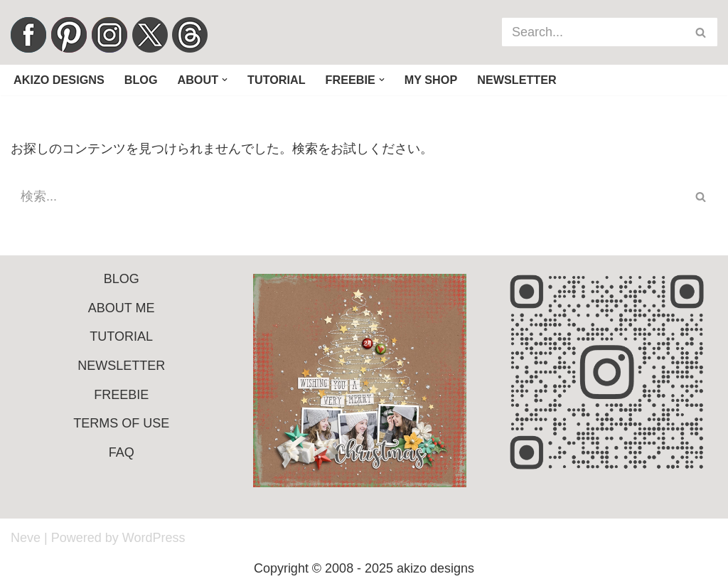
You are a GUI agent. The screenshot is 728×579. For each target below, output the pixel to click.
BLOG (122, 279)
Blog (141, 80)
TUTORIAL (121, 336)
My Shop (431, 80)
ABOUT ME (122, 308)
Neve (26, 538)
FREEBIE (121, 395)
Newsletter (517, 80)
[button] (225, 80)
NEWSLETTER (121, 366)
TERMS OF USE (121, 423)
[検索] (594, 32)
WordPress (154, 538)
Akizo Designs (59, 80)
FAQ (122, 452)
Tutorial (277, 80)
